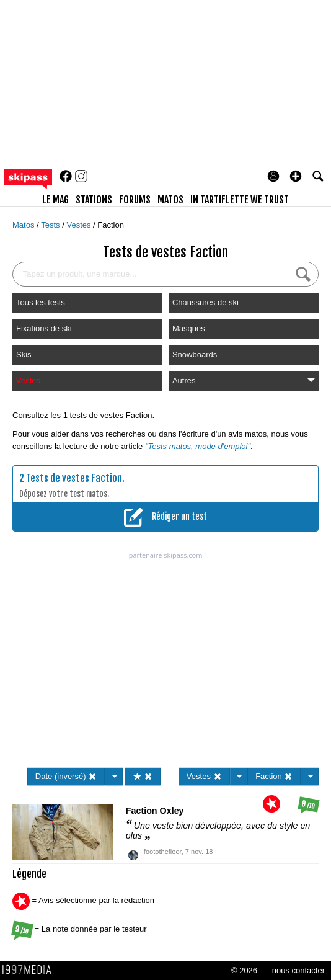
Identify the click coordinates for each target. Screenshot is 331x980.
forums (135, 200)
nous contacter (298, 970)
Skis (24, 354)
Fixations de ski (44, 328)
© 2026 (244, 970)
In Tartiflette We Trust (240, 200)
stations (94, 200)
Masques (189, 328)
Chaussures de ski (205, 302)
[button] (296, 176)
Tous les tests (41, 302)
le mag (55, 200)
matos (170, 200)
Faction (111, 225)
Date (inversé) (66, 776)
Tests (51, 225)
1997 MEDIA (30, 970)
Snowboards (195, 354)
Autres (244, 381)
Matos (24, 225)
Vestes (80, 225)
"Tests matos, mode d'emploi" (198, 446)
